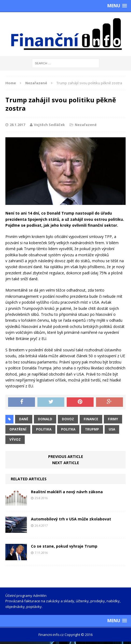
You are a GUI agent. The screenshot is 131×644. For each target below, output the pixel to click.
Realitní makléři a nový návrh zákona (67, 492)
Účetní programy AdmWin (26, 596)
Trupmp (92, 429)
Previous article (66, 456)
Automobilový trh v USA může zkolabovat (71, 519)
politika (44, 429)
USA (112, 429)
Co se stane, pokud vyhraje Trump (64, 546)
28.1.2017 (17, 125)
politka (68, 429)
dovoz (68, 419)
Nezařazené (86, 125)
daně (24, 419)
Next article (66, 463)
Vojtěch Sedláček (49, 125)
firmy (113, 419)
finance (91, 419)
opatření (18, 429)
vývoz (15, 440)
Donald (45, 419)
